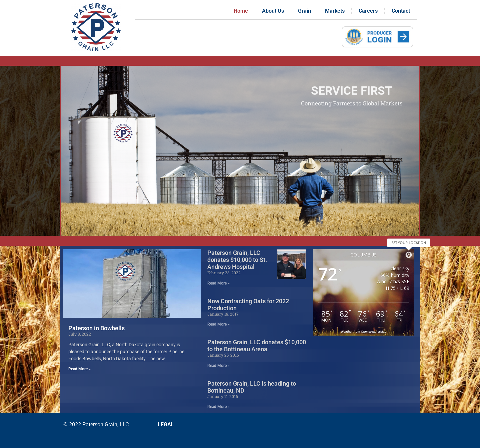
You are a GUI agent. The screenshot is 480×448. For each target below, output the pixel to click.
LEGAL (166, 424)
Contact (401, 11)
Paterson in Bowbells (96, 328)
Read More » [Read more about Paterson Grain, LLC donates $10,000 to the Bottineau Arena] (218, 366)
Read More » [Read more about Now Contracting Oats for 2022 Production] (218, 324)
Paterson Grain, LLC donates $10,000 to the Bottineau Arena (257, 346)
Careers (368, 11)
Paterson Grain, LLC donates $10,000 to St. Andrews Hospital (237, 260)
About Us (273, 11)
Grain (304, 11)
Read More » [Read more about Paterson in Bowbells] (79, 369)
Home (241, 11)
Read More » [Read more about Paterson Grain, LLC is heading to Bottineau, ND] (218, 407)
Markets (335, 11)
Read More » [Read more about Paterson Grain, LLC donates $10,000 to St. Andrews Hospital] (218, 283)
